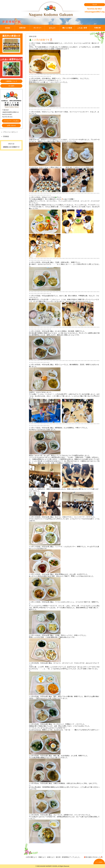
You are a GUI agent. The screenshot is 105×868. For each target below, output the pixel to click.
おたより (52, 28)
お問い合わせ (11, 125)
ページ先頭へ (99, 862)
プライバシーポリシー (10, 132)
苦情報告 (6, 136)
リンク (95, 5)
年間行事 (98, 28)
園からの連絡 (67, 28)
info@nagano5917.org (95, 12)
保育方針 (23, 28)
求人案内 (11, 86)
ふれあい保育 (82, 28)
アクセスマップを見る (11, 121)
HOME (8, 28)
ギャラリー (38, 28)
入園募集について (11, 81)
